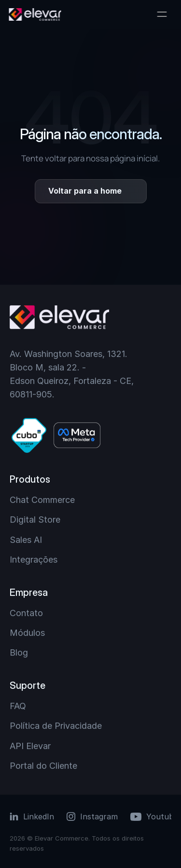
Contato (26, 613)
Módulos (27, 633)
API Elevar (30, 746)
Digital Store (35, 519)
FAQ (18, 706)
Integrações (34, 559)
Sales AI (26, 540)
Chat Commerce (42, 500)
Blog (19, 652)
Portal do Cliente (43, 766)
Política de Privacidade (56, 726)
